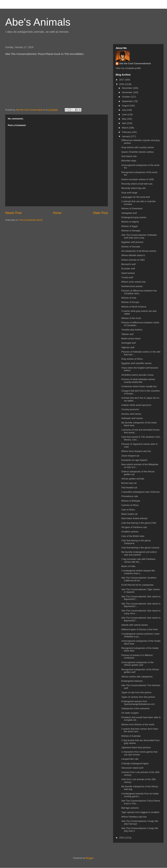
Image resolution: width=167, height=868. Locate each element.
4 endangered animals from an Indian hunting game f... (140, 795)
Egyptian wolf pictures (132, 242)
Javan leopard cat (130, 456)
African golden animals (133, 479)
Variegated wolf (129, 213)
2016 (122, 84)
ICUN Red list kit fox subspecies (137, 585)
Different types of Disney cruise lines (140, 629)
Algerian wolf (128, 347)
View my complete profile (128, 68)
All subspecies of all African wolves (139, 251)
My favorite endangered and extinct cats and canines (139, 553)
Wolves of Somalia (131, 247)
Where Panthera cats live (134, 817)
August (126, 106)
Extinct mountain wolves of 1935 (137, 179)
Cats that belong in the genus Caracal (140, 548)
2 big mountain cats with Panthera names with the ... (138, 560)
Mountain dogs (129, 161)
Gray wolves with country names (138, 147)
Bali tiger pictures (130, 808)
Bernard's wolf (128, 264)
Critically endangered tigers (135, 763)
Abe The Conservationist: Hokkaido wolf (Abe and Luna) (139, 236)
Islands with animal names (134, 625)
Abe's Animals (38, 22)
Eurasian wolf (128, 269)
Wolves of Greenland (132, 208)
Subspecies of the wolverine (135, 708)
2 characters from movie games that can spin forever (139, 753)
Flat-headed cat (129, 488)
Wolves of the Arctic (131, 318)
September (128, 101)
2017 (122, 80)
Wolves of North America (134, 307)
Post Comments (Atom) (31, 220)
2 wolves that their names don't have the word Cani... (140, 730)
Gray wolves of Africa (132, 359)
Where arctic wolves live (133, 282)
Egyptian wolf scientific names (136, 363)
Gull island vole (129, 156)
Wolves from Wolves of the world (138, 724)
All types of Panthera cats (134, 527)
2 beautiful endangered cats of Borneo (140, 492)
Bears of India (128, 566)
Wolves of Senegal (131, 231)
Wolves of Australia (131, 736)
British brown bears (131, 339)
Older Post (100, 213)
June (125, 114)
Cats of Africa (128, 510)
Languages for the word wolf (135, 197)
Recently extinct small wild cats (137, 184)
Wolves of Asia (129, 298)
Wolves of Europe (130, 302)
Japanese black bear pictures (136, 747)
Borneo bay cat (129, 483)
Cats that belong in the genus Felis (139, 523)
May (124, 119)
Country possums (130, 409)
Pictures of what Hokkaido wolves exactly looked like (138, 381)
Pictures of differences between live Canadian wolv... (139, 292)
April (125, 123)
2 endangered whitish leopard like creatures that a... (138, 572)
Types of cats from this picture (136, 692)
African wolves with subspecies (137, 677)
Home (57, 213)
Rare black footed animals (134, 518)
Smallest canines (130, 532)
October (126, 97)
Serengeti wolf (128, 343)
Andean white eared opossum (136, 405)
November (128, 92)
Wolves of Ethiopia (131, 501)
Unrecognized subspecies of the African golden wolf (137, 664)
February (127, 132)
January (126, 136)
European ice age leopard (134, 460)
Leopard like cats (130, 759)
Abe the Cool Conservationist (135, 63)
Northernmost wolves (132, 286)
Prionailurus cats (130, 496)
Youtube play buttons (132, 330)
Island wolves (128, 273)
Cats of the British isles (133, 536)
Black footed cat (129, 514)
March (125, 128)
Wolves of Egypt (129, 226)
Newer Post (13, 213)
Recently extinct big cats (133, 188)
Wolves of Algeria (130, 222)
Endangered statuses (132, 681)
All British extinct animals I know (137, 375)
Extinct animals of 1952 (133, 260)
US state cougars (130, 713)
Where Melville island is (133, 255)
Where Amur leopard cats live (136, 451)
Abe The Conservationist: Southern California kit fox (139, 579)
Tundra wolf (127, 277)
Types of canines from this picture (138, 697)
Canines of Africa (130, 505)
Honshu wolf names (131, 414)
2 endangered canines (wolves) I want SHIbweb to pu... (140, 635)
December (128, 88)
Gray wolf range (129, 193)
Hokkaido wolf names (132, 418)
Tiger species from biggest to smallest (140, 812)
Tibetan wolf (127, 334)
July (124, 110)
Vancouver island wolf (132, 768)
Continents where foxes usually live (139, 386)
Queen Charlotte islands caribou (137, 152)
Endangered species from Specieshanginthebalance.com (138, 703)
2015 (122, 838)
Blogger (89, 858)
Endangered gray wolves (134, 217)
